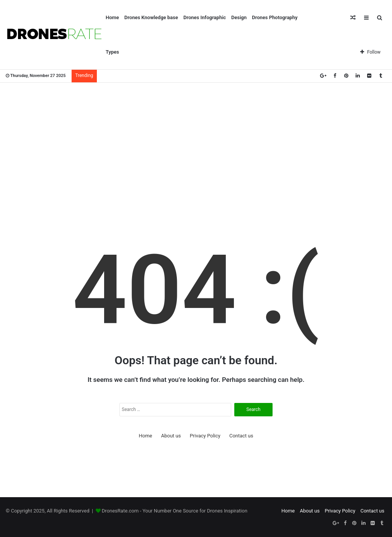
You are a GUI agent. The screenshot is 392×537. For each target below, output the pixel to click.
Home (112, 17)
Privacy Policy (205, 436)
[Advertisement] (196, 144)
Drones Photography (275, 17)
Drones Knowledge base (151, 17)
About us (171, 436)
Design (239, 17)
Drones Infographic (205, 17)
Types (112, 52)
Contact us (241, 436)
